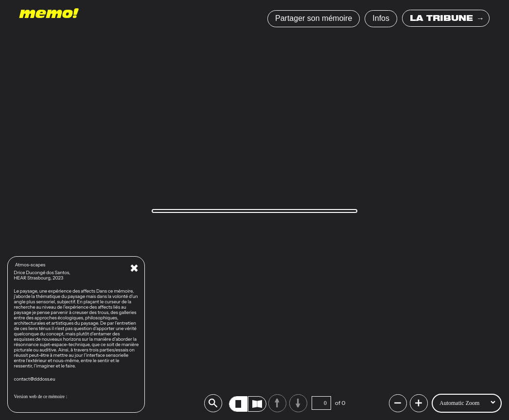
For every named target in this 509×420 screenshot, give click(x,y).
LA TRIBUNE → (447, 19)
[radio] (238, 404)
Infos (381, 18)
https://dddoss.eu (33, 384)
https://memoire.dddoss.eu (43, 402)
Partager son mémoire (314, 18)
